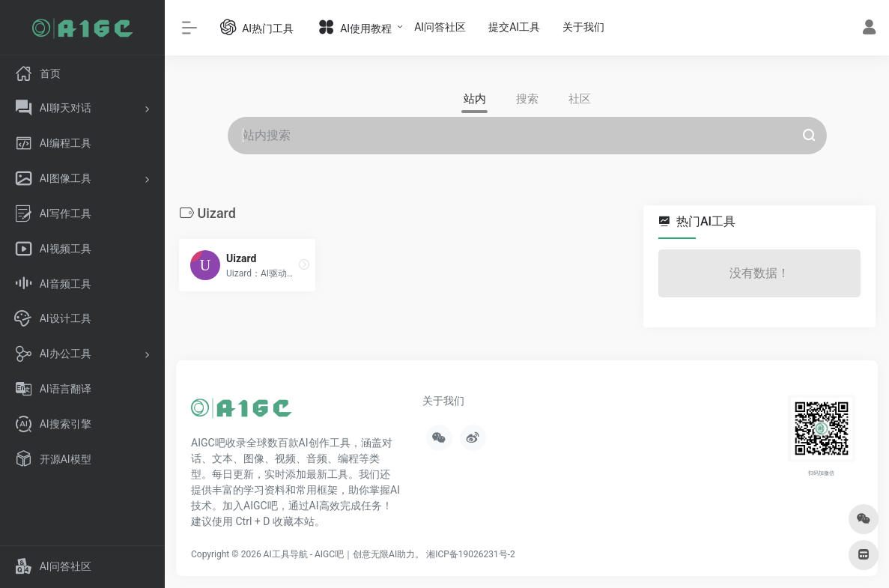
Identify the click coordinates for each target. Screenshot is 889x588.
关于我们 (583, 27)
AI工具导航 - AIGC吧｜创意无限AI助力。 (344, 554)
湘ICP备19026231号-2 (471, 554)
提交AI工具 (514, 27)
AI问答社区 (440, 27)
